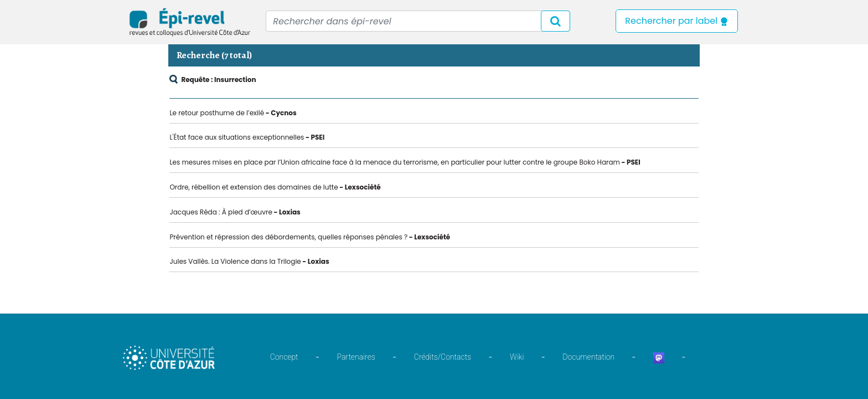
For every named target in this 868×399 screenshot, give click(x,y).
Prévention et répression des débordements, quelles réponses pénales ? (288, 237)
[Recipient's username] (418, 21)
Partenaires (356, 357)
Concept (284, 357)
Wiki (517, 357)
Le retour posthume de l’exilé (217, 113)
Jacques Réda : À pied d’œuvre (221, 212)
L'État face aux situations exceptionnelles (237, 137)
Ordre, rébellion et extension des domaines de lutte (254, 187)
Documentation (588, 357)
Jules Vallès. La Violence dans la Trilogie (235, 261)
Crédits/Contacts (443, 357)
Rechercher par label (677, 21)
